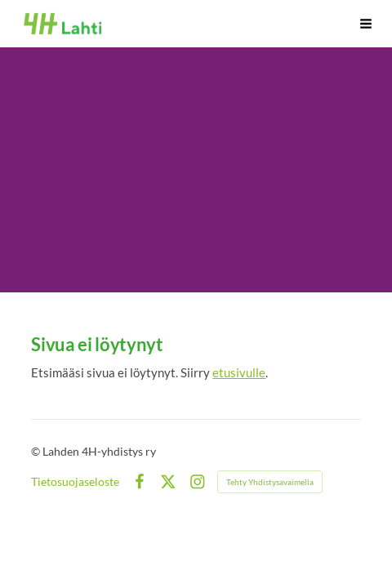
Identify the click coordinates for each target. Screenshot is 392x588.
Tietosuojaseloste (75, 482)
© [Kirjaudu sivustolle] (37, 451)
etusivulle (239, 372)
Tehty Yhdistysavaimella (270, 482)
